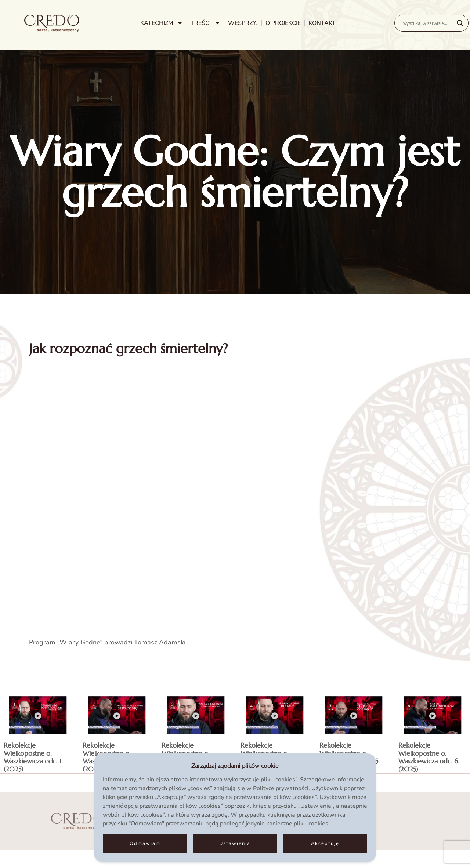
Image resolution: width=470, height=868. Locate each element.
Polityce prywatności (281, 788)
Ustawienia (235, 843)
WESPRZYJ (243, 23)
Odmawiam (145, 843)
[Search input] (428, 23)
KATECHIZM (162, 23)
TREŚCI (205, 23)
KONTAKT (322, 23)
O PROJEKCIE (283, 23)
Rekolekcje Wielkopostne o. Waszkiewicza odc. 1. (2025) (33, 757)
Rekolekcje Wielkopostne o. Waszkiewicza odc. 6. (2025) (429, 757)
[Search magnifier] (460, 23)
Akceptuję (325, 843)
